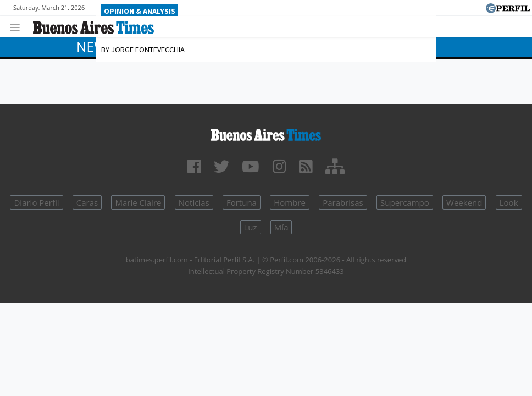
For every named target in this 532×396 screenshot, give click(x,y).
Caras (87, 202)
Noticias (194, 202)
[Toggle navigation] (18, 26)
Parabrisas (343, 202)
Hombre (290, 202)
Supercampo (405, 202)
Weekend (464, 202)
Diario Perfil (36, 202)
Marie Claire (138, 202)
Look (509, 202)
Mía (281, 227)
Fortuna (242, 202)
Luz (251, 227)
